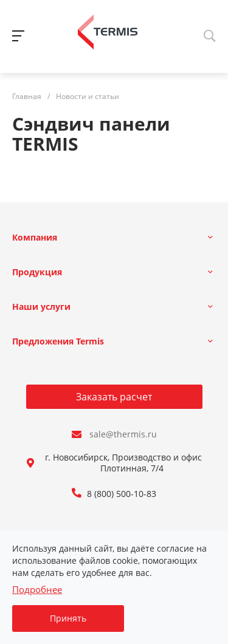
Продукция (37, 272)
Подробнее (37, 589)
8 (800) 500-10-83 (122, 494)
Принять (68, 618)
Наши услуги (41, 307)
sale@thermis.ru (123, 434)
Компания (35, 237)
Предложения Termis (58, 341)
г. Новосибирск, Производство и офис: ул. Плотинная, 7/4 (132, 463)
